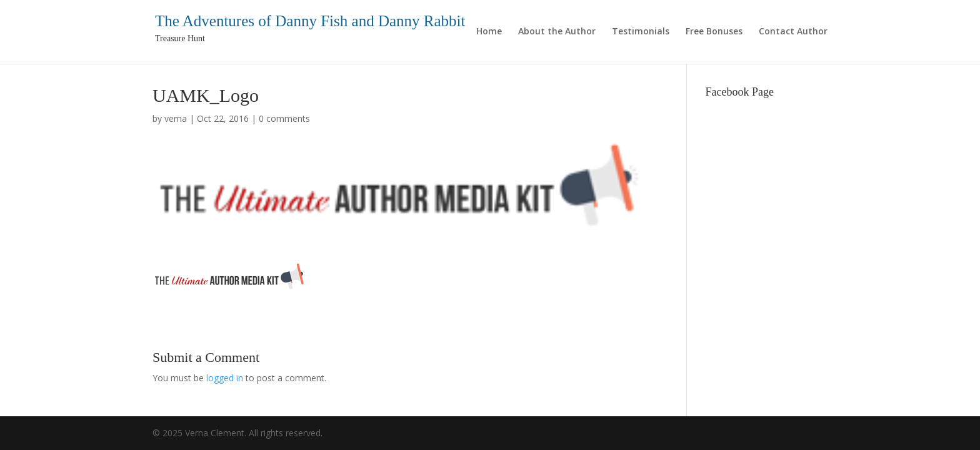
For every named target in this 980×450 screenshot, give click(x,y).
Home (489, 32)
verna (176, 118)
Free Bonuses (714, 32)
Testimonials (641, 32)
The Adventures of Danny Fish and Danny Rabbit (310, 21)
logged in (225, 378)
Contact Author (793, 32)
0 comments (284, 118)
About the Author (557, 32)
